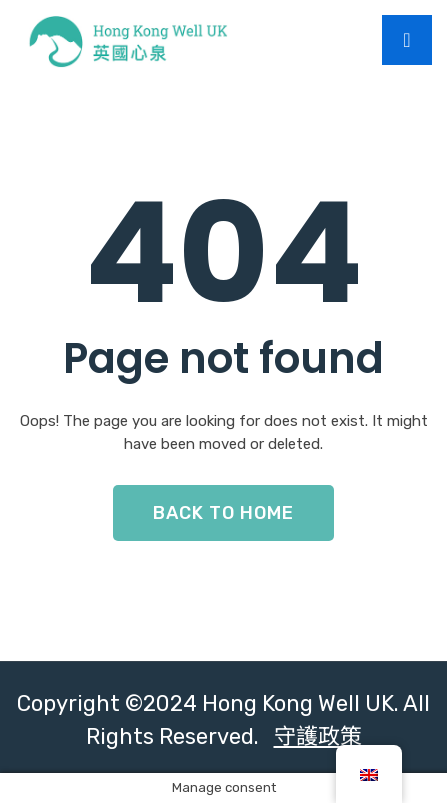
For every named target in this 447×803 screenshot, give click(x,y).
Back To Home (223, 513)
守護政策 (318, 736)
